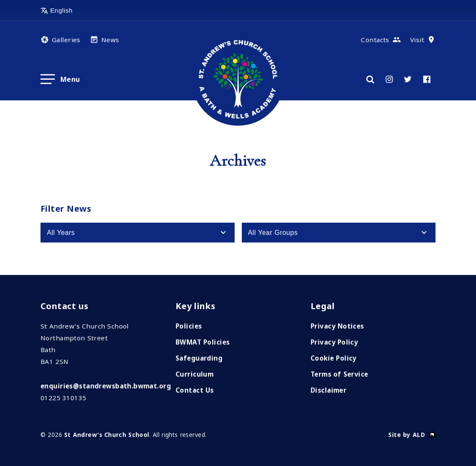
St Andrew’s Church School (107, 435)
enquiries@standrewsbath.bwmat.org (106, 386)
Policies (189, 326)
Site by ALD (407, 435)
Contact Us (195, 390)
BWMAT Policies (203, 342)
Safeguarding (199, 358)
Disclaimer (329, 390)
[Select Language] (81, 11)
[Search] (370, 79)
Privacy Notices (337, 326)
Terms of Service (339, 374)
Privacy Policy (334, 342)
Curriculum (195, 374)
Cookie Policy (334, 358)
